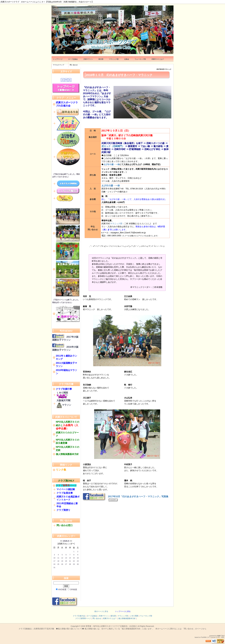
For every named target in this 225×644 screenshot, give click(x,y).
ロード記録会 (92, 616)
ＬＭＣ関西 (134, 616)
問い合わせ (97, 618)
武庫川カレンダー (66, 536)
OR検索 (72, 589)
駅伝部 (113, 616)
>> (71, 541)
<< (61, 541)
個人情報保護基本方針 (127, 618)
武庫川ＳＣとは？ (110, 618)
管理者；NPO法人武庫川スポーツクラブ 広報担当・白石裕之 (111, 626)
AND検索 (61, 589)
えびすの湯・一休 (111, 164)
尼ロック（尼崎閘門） (113, 146)
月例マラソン (104, 616)
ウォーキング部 (146, 616)
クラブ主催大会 (79, 616)
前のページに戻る (101, 611)
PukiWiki (204, 637)
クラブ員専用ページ (83, 618)
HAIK (219, 636)
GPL (219, 637)
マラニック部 (116, 224)
